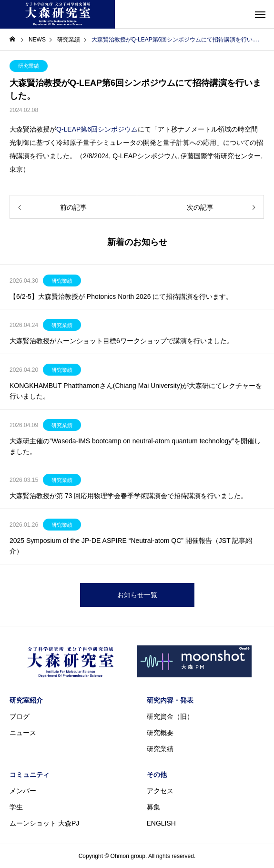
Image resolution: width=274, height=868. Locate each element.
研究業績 (29, 66)
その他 (157, 775)
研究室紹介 (26, 700)
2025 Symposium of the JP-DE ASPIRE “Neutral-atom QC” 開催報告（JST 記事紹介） (131, 546)
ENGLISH (161, 823)
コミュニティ (30, 775)
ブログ (20, 716)
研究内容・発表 (170, 700)
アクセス (160, 791)
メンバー (23, 791)
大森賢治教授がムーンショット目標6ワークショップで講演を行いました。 (122, 341)
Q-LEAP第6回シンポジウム (97, 129)
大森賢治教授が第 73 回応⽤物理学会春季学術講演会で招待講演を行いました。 (128, 496)
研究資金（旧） (170, 716)
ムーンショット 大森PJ (44, 823)
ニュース (23, 733)
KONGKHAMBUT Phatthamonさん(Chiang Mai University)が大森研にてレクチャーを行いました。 (136, 391)
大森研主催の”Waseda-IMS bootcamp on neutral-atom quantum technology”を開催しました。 (135, 446)
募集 (153, 807)
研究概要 (160, 733)
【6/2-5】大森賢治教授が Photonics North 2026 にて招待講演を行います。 (121, 296)
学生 (16, 807)
